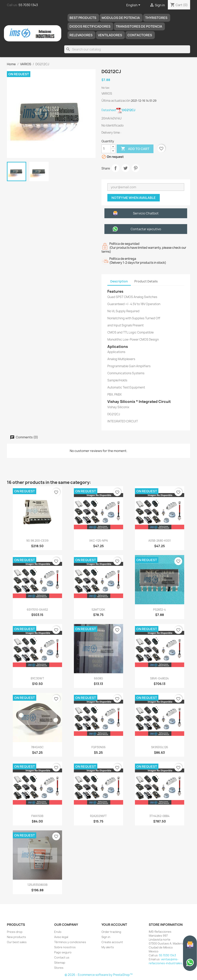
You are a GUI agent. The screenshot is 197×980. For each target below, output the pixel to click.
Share (115, 168)
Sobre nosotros (65, 947)
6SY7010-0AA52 (37, 610)
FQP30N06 (98, 747)
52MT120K (98, 610)
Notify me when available (134, 198)
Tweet (125, 168)
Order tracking (111, 932)
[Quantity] (106, 149)
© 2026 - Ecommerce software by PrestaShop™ (99, 975)
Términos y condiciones (70, 942)
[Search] (127, 49)
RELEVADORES (81, 35)
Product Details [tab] (146, 281)
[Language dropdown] (134, 5)
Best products (83, 18)
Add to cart (135, 149)
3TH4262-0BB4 (159, 816)
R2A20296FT (98, 816)
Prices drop (15, 932)
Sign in (106, 937)
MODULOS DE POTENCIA (121, 18)
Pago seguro (63, 952)
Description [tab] (119, 281)
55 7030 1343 (28, 5)
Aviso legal (61, 937)
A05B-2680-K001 (160, 541)
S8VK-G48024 (159, 678)
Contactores (140, 35)
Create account (112, 942)
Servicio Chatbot (146, 213)
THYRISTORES (156, 18)
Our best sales (17, 942)
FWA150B (37, 816)
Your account (114, 925)
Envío (58, 932)
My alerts (108, 947)
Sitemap (60, 963)
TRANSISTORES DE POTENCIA (139, 26)
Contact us (62, 957)
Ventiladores (110, 35)
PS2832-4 (159, 610)
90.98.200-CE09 (37, 541)
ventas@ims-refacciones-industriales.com (169, 961)
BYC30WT (37, 678)
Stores (59, 968)
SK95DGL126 (160, 747)
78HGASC (37, 747)
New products (16, 937)
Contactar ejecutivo (146, 229)
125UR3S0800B (37, 885)
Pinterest (136, 168)
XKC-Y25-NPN (98, 541)
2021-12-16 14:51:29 (144, 101)
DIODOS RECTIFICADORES (90, 26)
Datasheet (118, 110)
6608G (98, 678)
